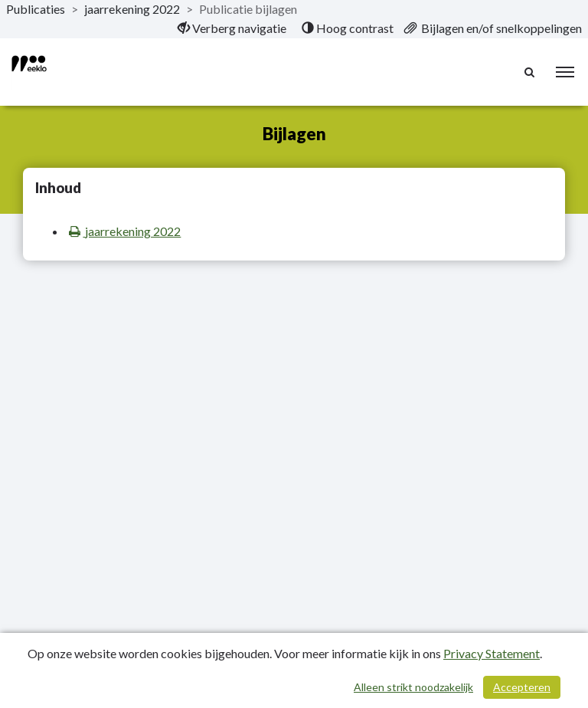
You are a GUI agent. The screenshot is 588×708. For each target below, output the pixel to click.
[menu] (565, 72)
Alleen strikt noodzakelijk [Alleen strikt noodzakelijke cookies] (413, 687)
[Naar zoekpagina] (531, 72)
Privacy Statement (492, 653)
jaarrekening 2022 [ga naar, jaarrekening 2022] (132, 9)
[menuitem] (232, 28)
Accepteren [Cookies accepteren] (522, 687)
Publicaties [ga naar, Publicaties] (36, 9)
